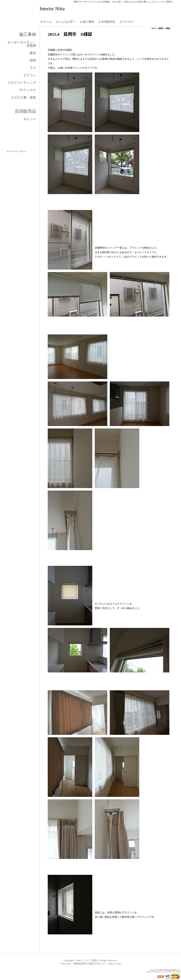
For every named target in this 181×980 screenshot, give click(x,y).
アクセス (128, 22)
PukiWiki (156, 972)
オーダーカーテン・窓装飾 (22, 44)
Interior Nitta (52, 9)
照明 (33, 60)
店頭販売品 (108, 22)
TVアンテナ (28, 90)
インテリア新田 (89, 960)
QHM (178, 972)
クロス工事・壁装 (23, 98)
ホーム (47, 22)
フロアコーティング (22, 83)
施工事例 (88, 22)
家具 (33, 53)
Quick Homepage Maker (168, 970)
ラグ (33, 68)
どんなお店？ (67, 22)
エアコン (30, 75)
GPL (173, 972)
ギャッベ (30, 119)
